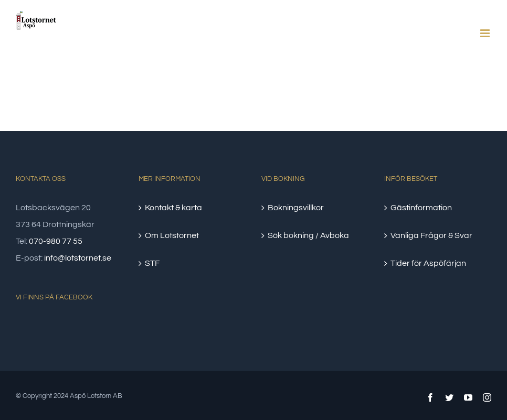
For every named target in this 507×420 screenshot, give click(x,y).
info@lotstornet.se (78, 258)
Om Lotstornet (172, 235)
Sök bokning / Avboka (308, 235)
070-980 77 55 (56, 241)
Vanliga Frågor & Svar (431, 235)
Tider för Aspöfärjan (428, 263)
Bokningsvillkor (296, 208)
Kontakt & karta (173, 208)
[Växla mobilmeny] (486, 33)
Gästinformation (421, 208)
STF (152, 263)
